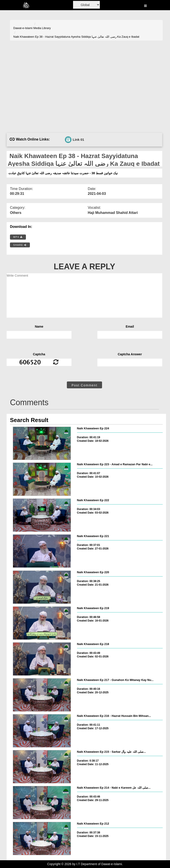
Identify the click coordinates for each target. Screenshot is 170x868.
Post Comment (84, 385)
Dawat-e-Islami (23, 28)
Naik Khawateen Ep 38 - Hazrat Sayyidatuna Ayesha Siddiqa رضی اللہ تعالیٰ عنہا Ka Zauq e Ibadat (76, 37)
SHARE (20, 245)
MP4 (18, 237)
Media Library (42, 28)
